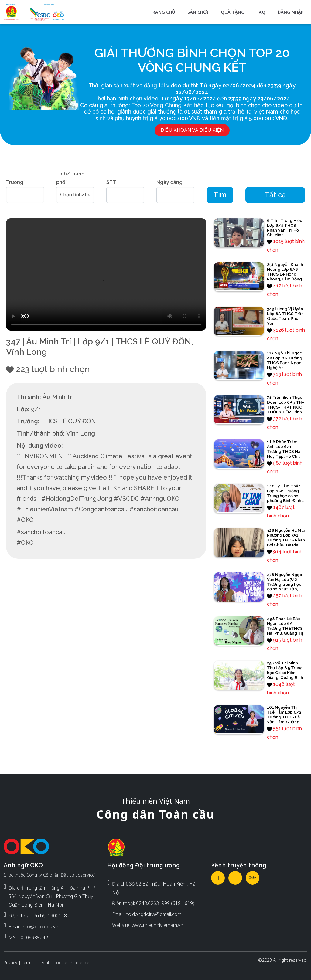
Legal (44, 963)
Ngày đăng (169, 182)
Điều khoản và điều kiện (192, 130)
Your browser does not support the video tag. (106, 275)
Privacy (10, 963)
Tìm (220, 195)
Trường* (15, 182)
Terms (28, 963)
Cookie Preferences (72, 963)
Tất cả (275, 195)
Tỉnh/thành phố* (70, 178)
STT (111, 182)
